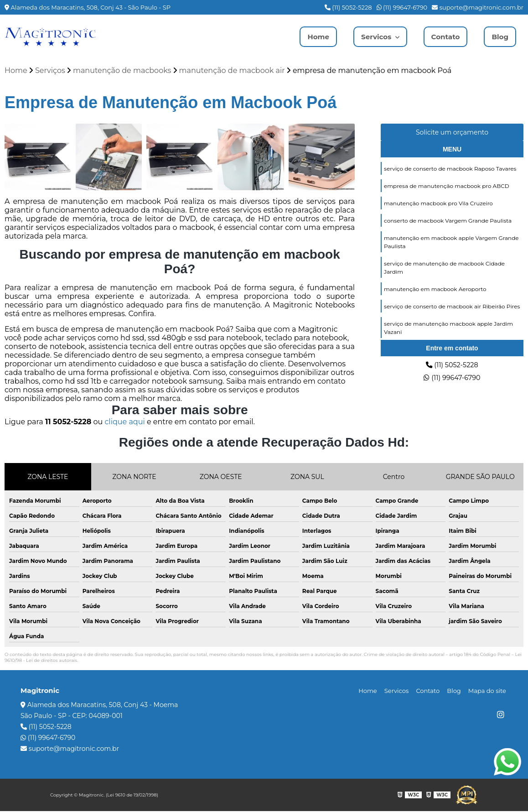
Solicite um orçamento (452, 133)
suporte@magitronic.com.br (478, 7)
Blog (500, 37)
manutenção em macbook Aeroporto (435, 294)
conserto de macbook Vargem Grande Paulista (448, 223)
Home (313, 37)
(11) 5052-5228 (348, 7)
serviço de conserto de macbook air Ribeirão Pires (452, 312)
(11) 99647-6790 (402, 7)
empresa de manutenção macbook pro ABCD (447, 188)
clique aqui (124, 423)
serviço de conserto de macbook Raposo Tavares (450, 170)
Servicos (374, 37)
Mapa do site (489, 692)
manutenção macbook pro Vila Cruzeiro (438, 206)
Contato (444, 37)
